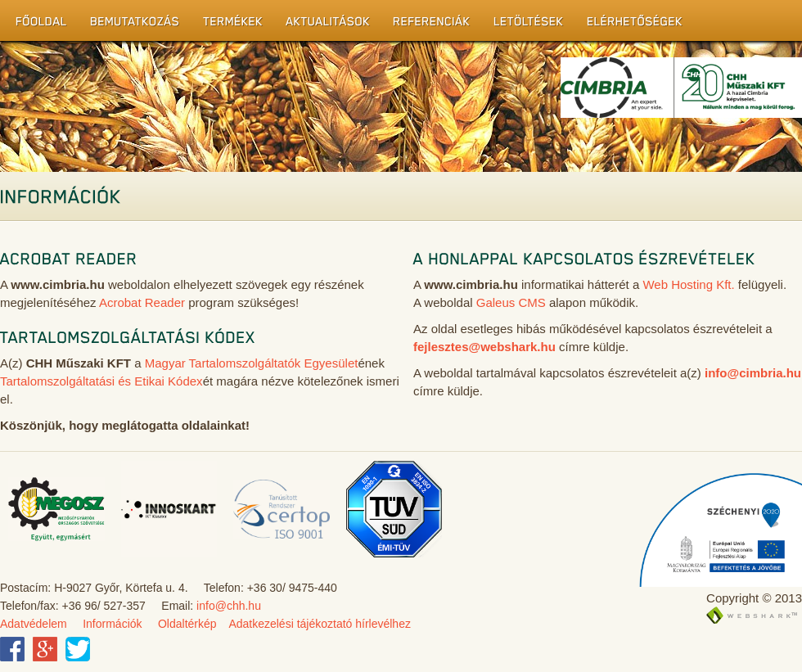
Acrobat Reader (142, 302)
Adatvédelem (34, 624)
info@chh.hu (229, 606)
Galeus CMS (511, 302)
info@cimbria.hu (753, 373)
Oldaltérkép (187, 624)
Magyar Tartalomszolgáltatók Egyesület (252, 363)
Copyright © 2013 (754, 598)
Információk (112, 624)
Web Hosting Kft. (688, 284)
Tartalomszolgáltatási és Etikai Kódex (101, 381)
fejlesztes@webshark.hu (484, 347)
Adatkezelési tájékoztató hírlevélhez (320, 624)
